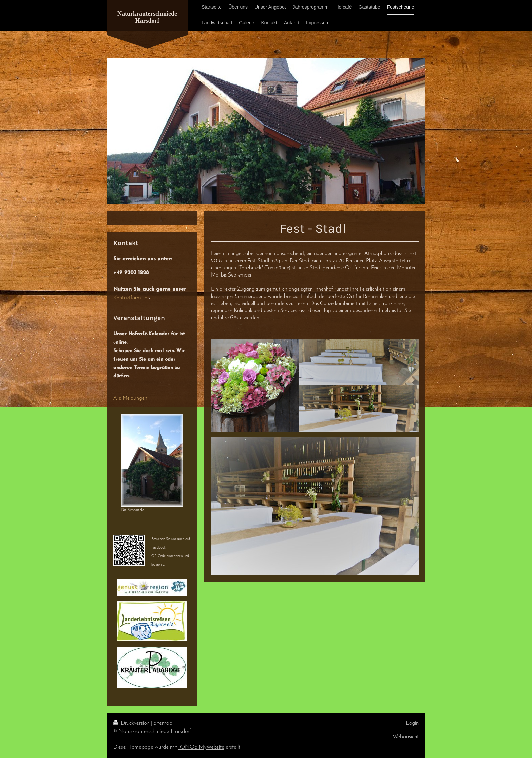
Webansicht (406, 737)
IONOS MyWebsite (201, 747)
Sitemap (163, 723)
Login (412, 723)
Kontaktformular (131, 298)
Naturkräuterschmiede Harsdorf (147, 17)
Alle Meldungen (130, 398)
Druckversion (132, 723)
